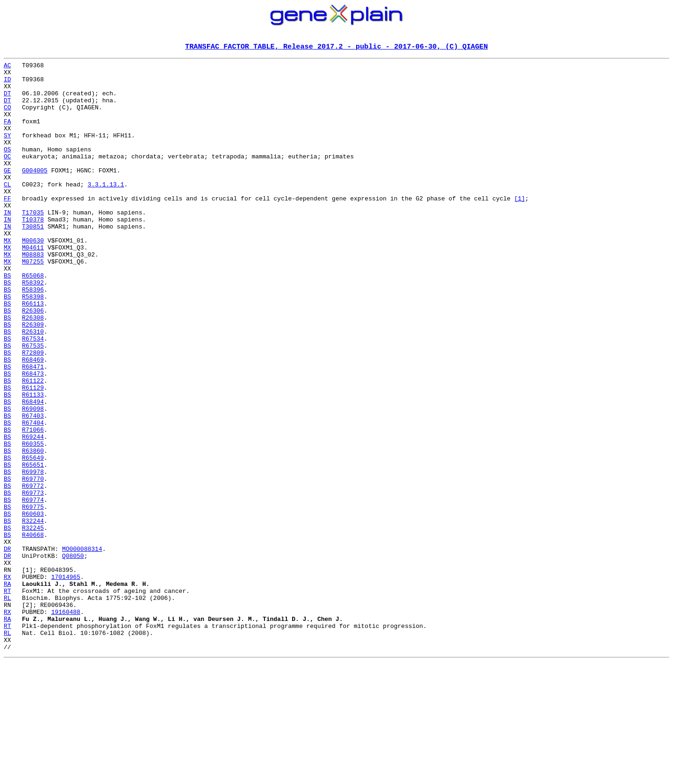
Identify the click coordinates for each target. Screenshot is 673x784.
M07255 (33, 303)
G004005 (35, 193)
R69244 (33, 513)
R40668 (33, 631)
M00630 (33, 278)
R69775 (33, 597)
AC (7, 67)
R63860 (33, 530)
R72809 (33, 412)
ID (7, 84)
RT (7, 698)
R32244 (33, 614)
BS (7, 320)
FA (7, 135)
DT (7, 101)
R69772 (33, 572)
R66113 (33, 353)
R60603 (33, 606)
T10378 (33, 252)
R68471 (33, 429)
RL (7, 706)
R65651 (33, 547)
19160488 (65, 723)
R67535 (33, 404)
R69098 (33, 479)
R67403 (33, 488)
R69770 (33, 563)
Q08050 (73, 656)
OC (7, 177)
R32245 (33, 622)
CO (7, 118)
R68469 (33, 421)
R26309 (33, 378)
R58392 (33, 328)
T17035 (33, 244)
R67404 (33, 496)
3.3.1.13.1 (106, 210)
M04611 (33, 286)
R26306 (33, 362)
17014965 (65, 681)
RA (7, 690)
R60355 (33, 521)
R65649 (33, 538)
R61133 (33, 463)
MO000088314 (82, 648)
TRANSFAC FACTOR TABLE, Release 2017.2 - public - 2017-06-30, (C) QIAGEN (336, 47)
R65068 (33, 320)
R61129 (33, 454)
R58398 (33, 345)
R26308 (33, 370)
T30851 (33, 261)
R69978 (33, 555)
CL (7, 210)
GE (7, 193)
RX (7, 681)
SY (7, 151)
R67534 (33, 395)
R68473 (33, 437)
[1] (519, 227)
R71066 (33, 505)
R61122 (33, 446)
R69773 (33, 580)
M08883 (33, 294)
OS (7, 168)
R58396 (33, 336)
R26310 (33, 387)
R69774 (33, 589)
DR (7, 648)
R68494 (33, 471)
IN (7, 244)
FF (7, 227)
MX (7, 278)
